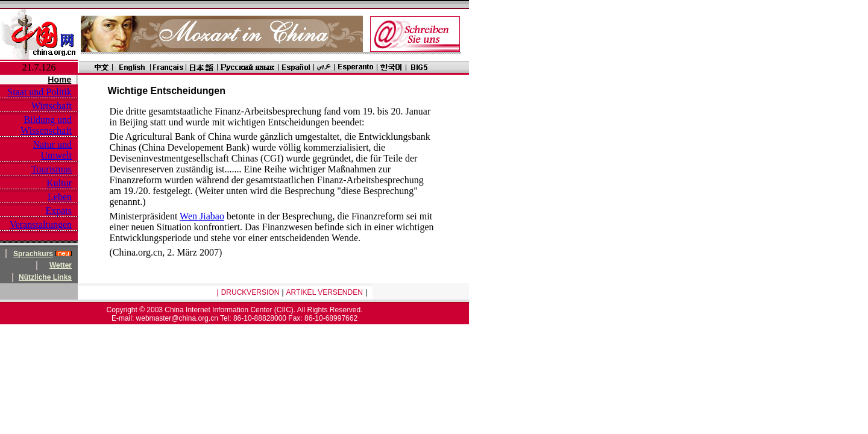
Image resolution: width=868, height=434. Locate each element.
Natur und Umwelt (52, 150)
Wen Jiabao (202, 216)
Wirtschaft (52, 106)
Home (59, 80)
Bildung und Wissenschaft (46, 125)
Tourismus (52, 169)
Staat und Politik (39, 92)
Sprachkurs (33, 254)
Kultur (59, 183)
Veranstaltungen (41, 225)
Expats (58, 211)
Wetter (61, 265)
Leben (60, 197)
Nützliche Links (45, 277)
